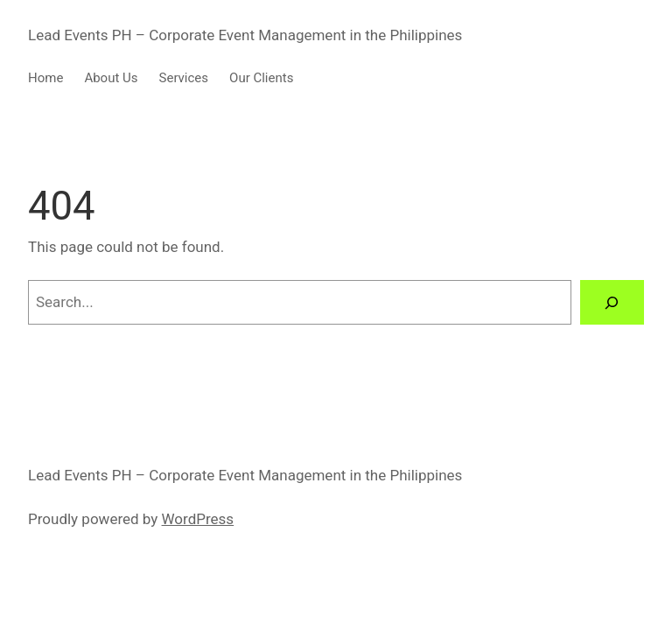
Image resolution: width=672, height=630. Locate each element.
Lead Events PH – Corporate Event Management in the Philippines (245, 35)
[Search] (612, 302)
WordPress (198, 519)
